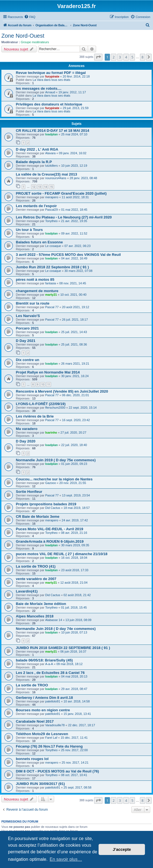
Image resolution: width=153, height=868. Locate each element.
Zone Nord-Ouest (23, 36)
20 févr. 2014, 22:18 (76, 76)
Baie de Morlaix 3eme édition (41, 604)
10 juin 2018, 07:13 (74, 632)
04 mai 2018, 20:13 (74, 676)
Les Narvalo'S (28, 316)
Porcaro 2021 (27, 328)
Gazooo (51, 483)
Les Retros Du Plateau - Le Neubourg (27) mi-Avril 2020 (64, 217)
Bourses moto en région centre (43, 710)
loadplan (52, 134)
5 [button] (132, 57)
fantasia (51, 283)
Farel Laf (51, 738)
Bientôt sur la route (33, 303)
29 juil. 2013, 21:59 (76, 108)
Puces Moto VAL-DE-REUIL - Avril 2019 (50, 529)
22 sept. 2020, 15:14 (83, 408)
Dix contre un (27, 360)
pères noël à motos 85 (35, 280)
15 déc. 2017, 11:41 (74, 738)
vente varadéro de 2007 (36, 579)
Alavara (50, 153)
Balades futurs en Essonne (39, 242)
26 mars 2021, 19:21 (75, 364)
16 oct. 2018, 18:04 (74, 558)
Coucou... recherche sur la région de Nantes (54, 479)
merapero (52, 197)
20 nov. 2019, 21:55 (73, 483)
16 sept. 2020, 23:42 (76, 420)
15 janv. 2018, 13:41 (77, 714)
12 (34, 187)
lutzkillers (52, 166)
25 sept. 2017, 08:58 (77, 787)
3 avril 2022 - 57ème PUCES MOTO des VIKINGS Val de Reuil (68, 255)
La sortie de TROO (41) (36, 566)
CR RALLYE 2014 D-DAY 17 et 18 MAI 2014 (52, 131)
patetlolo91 (53, 701)
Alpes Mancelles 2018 (35, 616)
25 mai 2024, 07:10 (74, 134)
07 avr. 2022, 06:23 (77, 246)
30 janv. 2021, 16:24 (75, 376)
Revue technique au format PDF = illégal (51, 73)
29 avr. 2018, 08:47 (74, 689)
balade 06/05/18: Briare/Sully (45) (44, 660)
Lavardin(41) (27, 591)
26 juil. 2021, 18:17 (75, 320)
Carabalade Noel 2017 (35, 721)
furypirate (52, 76)
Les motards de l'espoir (36, 206)
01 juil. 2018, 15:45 (74, 607)
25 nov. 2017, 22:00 (74, 750)
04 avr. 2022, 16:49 (74, 258)
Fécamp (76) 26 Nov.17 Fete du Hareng (49, 746)
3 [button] (120, 57)
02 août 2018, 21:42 (77, 595)
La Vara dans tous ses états (52, 80)
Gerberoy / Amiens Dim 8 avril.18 (44, 698)
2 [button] (113, 57)
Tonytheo (52, 221)
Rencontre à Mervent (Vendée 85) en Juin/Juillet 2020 (62, 391)
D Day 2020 (26, 441)
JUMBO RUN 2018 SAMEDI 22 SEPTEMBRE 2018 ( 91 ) (63, 648)
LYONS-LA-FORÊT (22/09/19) (41, 404)
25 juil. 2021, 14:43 (74, 332)
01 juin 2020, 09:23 (74, 464)
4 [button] (126, 57)
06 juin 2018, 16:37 (73, 651)
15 (51, 187)
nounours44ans (56, 178)
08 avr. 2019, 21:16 (74, 533)
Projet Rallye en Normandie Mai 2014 (48, 372)
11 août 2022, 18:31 (75, 197)
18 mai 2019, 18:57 (77, 508)
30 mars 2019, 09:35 (75, 545)
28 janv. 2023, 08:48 (83, 178)
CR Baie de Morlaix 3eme (38, 517)
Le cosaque (53, 246)
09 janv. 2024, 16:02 (73, 153)
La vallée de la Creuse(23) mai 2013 (47, 174)
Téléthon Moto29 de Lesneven (42, 734)
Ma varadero (27, 429)
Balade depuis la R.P (34, 162)
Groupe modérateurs (35, 42)
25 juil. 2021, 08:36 (74, 344)
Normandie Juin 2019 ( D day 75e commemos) (56, 460)
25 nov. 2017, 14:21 (75, 763)
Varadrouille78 (55, 725)
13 (40, 187)
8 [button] (143, 57)
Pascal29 (52, 210)
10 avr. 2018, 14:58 (77, 701)
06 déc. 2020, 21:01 (75, 395)
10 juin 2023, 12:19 (74, 166)
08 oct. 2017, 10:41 (74, 775)
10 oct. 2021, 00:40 (73, 295)
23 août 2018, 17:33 (75, 570)
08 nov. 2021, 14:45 (73, 283)
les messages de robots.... (39, 88)
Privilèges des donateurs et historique (49, 104)
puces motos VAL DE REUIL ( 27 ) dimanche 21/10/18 (62, 554)
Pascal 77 (52, 307)
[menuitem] (30, 17)
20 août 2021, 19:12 (76, 307)
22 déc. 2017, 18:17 (81, 725)
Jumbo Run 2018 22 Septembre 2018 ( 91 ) (52, 267)
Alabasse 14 (54, 620)
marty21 (51, 295)
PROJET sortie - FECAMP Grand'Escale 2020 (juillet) (61, 193)
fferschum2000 (55, 408)
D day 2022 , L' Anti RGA (37, 149)
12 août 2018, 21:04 (74, 583)
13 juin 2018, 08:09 (79, 620)
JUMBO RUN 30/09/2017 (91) (40, 784)
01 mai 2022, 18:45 (74, 210)
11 (49, 384)
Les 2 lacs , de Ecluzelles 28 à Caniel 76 (50, 673)
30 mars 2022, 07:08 (78, 271)
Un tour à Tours (29, 230)
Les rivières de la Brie (35, 416)
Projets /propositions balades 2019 (46, 504)
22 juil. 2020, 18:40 (74, 445)
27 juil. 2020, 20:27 (73, 432)
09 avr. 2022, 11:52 (74, 233)
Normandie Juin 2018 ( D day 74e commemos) (56, 629)
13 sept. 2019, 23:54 (76, 495)
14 (46, 187)
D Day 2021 (26, 341)
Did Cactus (53, 508)
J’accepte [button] (122, 849)
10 (43, 384)
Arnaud (50, 92)
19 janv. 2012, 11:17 (72, 92)
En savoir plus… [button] (66, 859)
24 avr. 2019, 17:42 (75, 520)
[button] (98, 57)
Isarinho (51, 432)
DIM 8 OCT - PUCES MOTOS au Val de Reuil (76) (57, 771)
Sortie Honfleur (29, 492)
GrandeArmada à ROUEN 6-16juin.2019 (50, 541)
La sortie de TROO (32, 685)
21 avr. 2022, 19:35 (74, 221)
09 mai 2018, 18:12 (69, 664)
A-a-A (49, 664)
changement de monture (37, 291)
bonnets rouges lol (32, 759)
